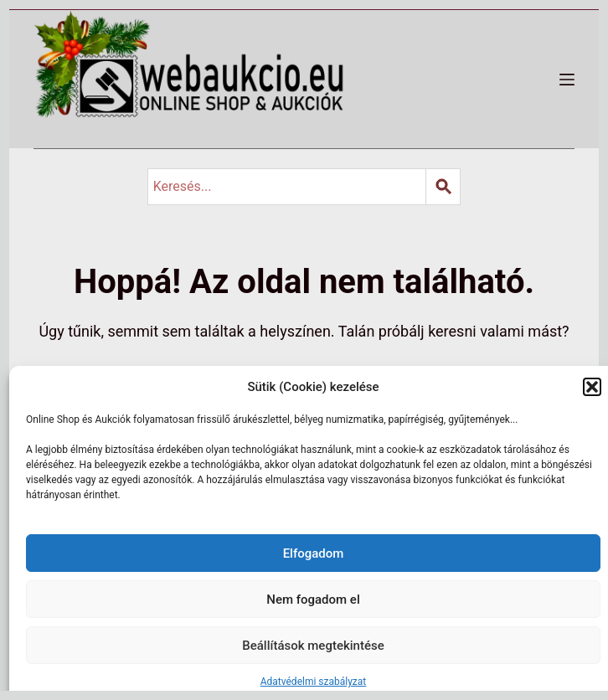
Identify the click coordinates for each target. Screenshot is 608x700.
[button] (592, 387)
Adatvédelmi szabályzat (314, 682)
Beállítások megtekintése (313, 646)
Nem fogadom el (313, 600)
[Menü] (567, 80)
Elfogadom (314, 553)
